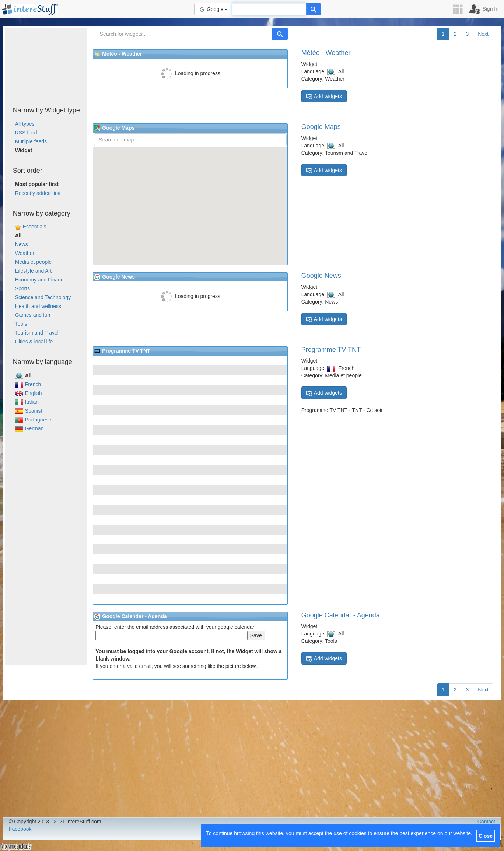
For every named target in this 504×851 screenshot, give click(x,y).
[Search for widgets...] (184, 34)
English (29, 393)
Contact (486, 822)
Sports (22, 288)
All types (25, 124)
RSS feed (26, 133)
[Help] (314, 9)
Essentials (35, 227)
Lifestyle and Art (34, 271)
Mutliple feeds (31, 141)
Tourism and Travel (37, 333)
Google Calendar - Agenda (341, 615)
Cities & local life (34, 342)
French (28, 384)
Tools (21, 324)
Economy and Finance (41, 280)
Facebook (20, 829)
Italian (27, 402)
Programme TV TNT (331, 350)
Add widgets (324, 96)
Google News (321, 276)
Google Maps (321, 127)
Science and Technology (43, 297)
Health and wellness (38, 306)
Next (483, 34)
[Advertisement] (46, 64)
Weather (25, 253)
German (29, 428)
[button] (460, 9)
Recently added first (38, 193)
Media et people (34, 262)
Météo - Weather (326, 53)
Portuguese (33, 420)
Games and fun (33, 315)
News (22, 244)
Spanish (29, 411)
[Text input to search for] (269, 9)
